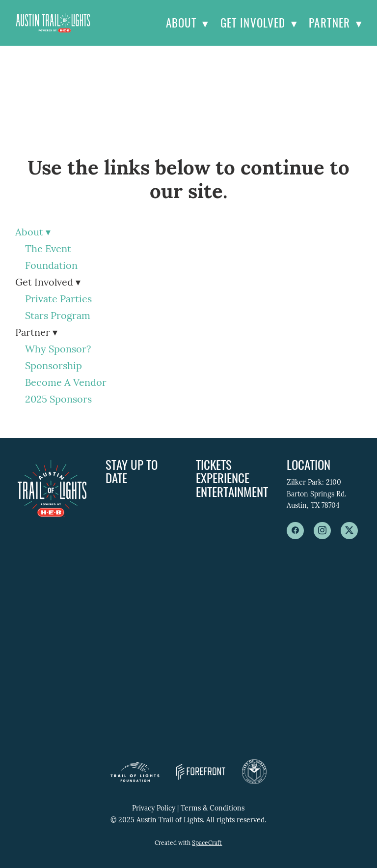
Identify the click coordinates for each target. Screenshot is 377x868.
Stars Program (58, 317)
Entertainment (232, 491)
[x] (349, 531)
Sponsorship (54, 367)
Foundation (51, 266)
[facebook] (295, 531)
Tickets (214, 464)
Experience (223, 477)
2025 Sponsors (58, 400)
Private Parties (58, 300)
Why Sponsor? (58, 350)
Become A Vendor (66, 383)
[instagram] (322, 531)
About (187, 23)
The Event (48, 250)
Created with (188, 843)
